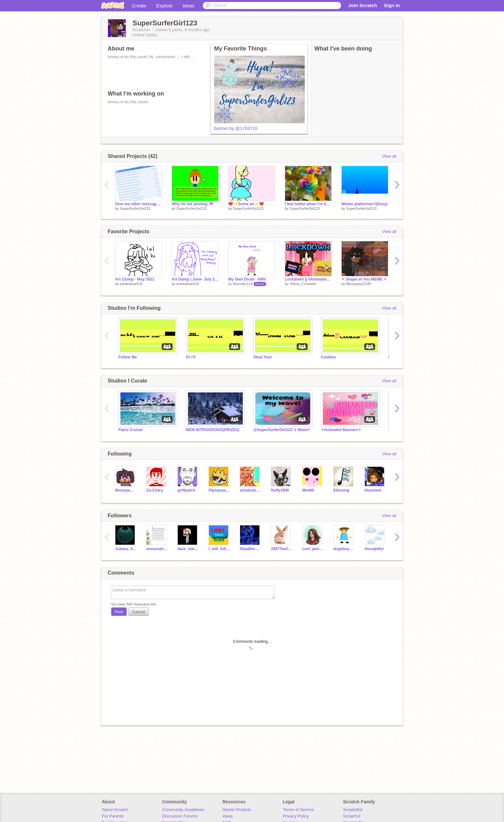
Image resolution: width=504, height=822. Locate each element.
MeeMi (308, 490)
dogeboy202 (344, 549)
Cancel (139, 612)
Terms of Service (298, 810)
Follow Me (128, 357)
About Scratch (115, 810)
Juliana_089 (126, 549)
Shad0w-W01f (251, 549)
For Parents (113, 816)
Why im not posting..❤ (192, 204)
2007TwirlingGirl (282, 549)
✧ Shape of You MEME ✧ (364, 279)
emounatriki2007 (157, 549)
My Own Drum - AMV (247, 279)
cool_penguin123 (313, 549)
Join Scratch (363, 5)
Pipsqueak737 (219, 490)
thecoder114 (243, 284)
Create (139, 6)
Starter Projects (237, 810)
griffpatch (186, 490)
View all (389, 156)
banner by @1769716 (236, 128)
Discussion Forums (180, 816)
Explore (164, 6)
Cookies (328, 357)
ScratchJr (352, 816)
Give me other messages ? (139, 204)
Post (119, 612)
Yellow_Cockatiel (303, 284)
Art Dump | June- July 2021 (195, 279)
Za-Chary (155, 490)
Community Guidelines (183, 810)
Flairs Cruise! (131, 430)
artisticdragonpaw (251, 490)
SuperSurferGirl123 (135, 208)
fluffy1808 (280, 490)
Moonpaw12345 (359, 284)
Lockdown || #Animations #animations (308, 279)
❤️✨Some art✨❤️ (246, 204)
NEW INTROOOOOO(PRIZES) (212, 430)
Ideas (189, 6)
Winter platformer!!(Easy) (364, 204)
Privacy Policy (296, 816)
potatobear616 (131, 284)
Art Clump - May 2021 (135, 279)
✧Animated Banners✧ (341, 430)
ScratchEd (353, 810)
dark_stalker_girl (188, 549)
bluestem (373, 490)
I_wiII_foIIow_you (219, 549)
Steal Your (263, 357)
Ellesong (341, 490)
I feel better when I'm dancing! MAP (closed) (308, 204)
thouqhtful (374, 549)
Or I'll (191, 357)
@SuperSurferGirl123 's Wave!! (282, 430)
